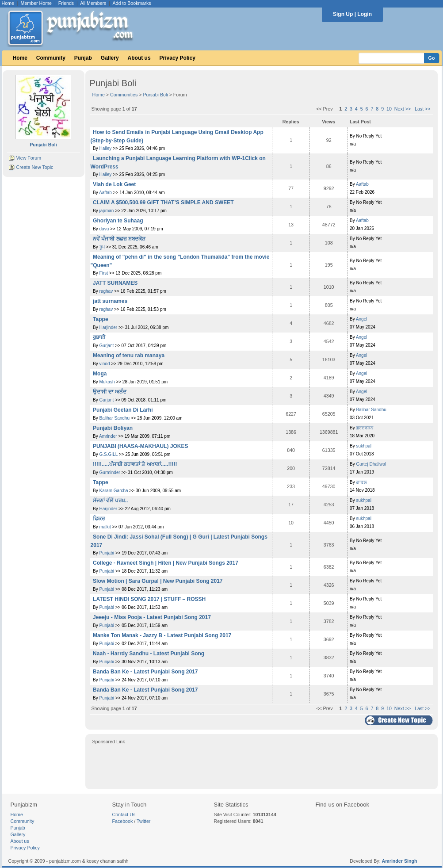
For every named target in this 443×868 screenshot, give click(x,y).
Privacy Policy (178, 58)
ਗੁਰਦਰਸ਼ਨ (365, 428)
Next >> (403, 109)
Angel (362, 319)
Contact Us (124, 814)
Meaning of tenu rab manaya (129, 356)
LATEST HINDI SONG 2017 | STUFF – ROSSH (149, 599)
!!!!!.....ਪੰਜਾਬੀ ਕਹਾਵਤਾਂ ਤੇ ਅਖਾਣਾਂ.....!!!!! (135, 464)
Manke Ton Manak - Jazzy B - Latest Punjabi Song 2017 (162, 635)
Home (8, 3)
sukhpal (363, 446)
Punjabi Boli (155, 95)
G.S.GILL (109, 454)
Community (51, 58)
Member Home (36, 3)
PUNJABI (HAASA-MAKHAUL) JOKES (140, 446)
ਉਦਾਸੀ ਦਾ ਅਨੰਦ (110, 392)
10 (389, 109)
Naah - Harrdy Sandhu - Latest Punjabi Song (149, 654)
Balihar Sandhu (115, 418)
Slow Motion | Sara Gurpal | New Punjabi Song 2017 (158, 581)
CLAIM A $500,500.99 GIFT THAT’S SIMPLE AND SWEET (163, 203)
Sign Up (343, 14)
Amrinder (108, 436)
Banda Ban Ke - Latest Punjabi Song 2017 (145, 672)
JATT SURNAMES (115, 283)
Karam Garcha (114, 491)
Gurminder (110, 472)
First (104, 273)
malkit (105, 527)
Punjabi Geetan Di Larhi (123, 410)
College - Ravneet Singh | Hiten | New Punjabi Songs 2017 (166, 563)
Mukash (107, 382)
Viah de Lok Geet (114, 184)
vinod (105, 364)
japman (107, 211)
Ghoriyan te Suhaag (118, 221)
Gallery (110, 58)
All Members (93, 3)
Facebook (123, 821)
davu (104, 229)
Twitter (143, 821)
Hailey (106, 148)
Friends (66, 3)
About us (139, 58)
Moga (100, 374)
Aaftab (105, 193)
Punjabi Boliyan (113, 428)
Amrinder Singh (400, 861)
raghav (106, 291)
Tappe (100, 319)
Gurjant (107, 346)
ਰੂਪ (103, 247)
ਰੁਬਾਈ (99, 337)
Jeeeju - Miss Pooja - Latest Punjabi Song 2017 (152, 617)
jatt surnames (110, 301)
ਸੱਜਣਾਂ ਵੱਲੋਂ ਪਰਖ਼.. (110, 501)
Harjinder (109, 327)
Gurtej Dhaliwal (371, 464)
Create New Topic (34, 167)
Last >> (423, 109)
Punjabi (107, 553)
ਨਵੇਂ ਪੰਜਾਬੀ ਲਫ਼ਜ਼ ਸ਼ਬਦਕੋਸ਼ (119, 239)
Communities (124, 95)
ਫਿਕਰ (99, 519)
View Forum (29, 158)
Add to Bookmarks (132, 3)
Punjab (83, 58)
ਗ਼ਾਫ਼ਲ (361, 482)
